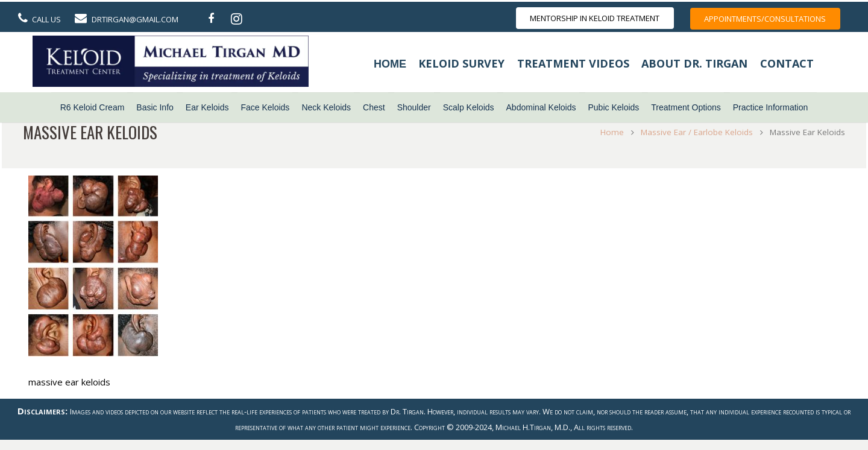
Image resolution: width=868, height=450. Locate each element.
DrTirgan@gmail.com (135, 19)
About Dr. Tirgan (694, 63)
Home (390, 64)
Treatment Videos (573, 63)
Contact (787, 63)
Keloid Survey (461, 63)
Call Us (46, 19)
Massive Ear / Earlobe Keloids (694, 132)
